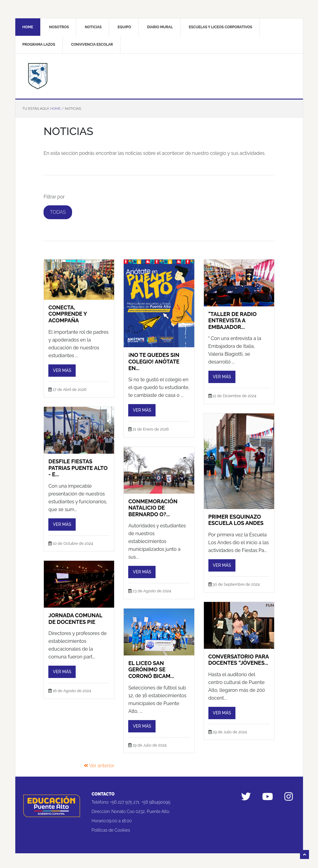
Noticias (93, 27)
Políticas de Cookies (111, 827)
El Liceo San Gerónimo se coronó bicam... (151, 666)
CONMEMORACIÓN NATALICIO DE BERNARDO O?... (153, 504)
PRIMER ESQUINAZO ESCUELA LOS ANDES (236, 516)
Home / (57, 109)
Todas (58, 212)
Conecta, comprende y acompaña (68, 310)
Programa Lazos (39, 44)
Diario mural (160, 27)
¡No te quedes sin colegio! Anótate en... (154, 358)
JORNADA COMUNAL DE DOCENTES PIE (75, 615)
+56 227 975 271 (125, 799)
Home (28, 27)
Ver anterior (99, 762)
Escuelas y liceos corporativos (221, 27)
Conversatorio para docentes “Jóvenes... (239, 656)
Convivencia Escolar (92, 44)
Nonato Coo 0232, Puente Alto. (141, 808)
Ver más (62, 367)
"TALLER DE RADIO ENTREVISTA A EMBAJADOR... (233, 317)
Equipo (124, 27)
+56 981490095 (156, 799)
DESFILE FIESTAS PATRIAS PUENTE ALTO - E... (78, 465)
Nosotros (59, 27)
